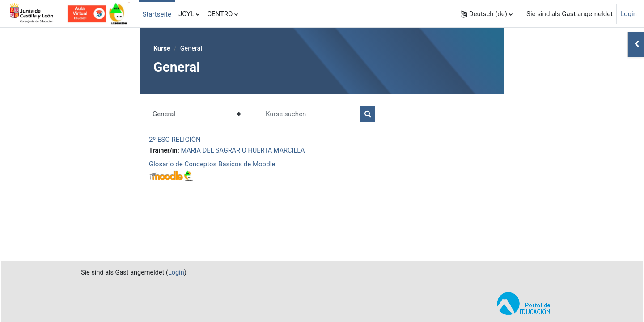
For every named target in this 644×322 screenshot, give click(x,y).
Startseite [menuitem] (157, 14)
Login (629, 14)
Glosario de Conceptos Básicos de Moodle (212, 165)
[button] (487, 14)
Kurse (162, 49)
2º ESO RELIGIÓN (175, 140)
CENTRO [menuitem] (220, 14)
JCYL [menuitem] (186, 14)
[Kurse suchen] (310, 115)
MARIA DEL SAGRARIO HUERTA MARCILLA (246, 151)
